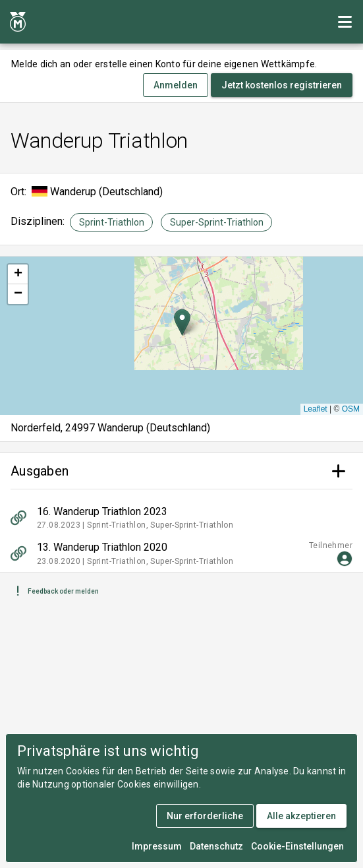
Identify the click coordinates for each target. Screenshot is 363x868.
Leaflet (316, 409)
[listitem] (181, 518)
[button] (182, 322)
